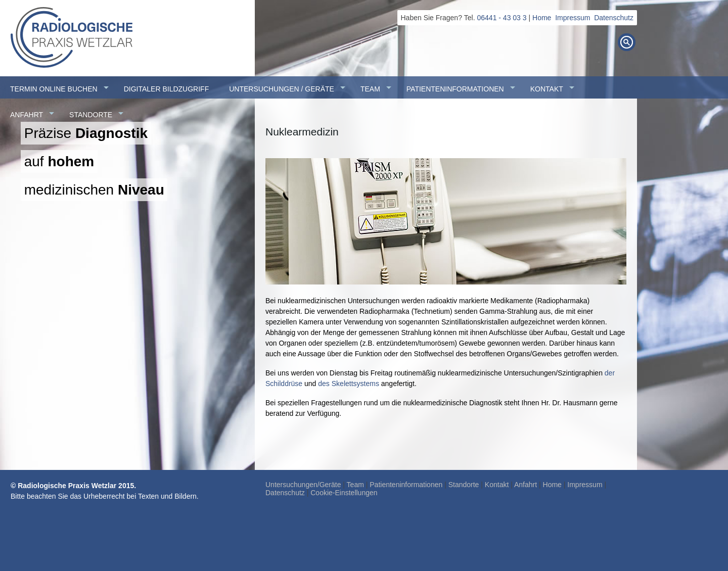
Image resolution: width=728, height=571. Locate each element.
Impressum (573, 18)
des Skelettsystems (349, 384)
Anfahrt (526, 485)
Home (542, 18)
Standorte (464, 485)
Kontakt (497, 485)
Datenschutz (614, 18)
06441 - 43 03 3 (502, 18)
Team (355, 485)
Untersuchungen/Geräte (303, 485)
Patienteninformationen (406, 485)
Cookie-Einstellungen (344, 493)
